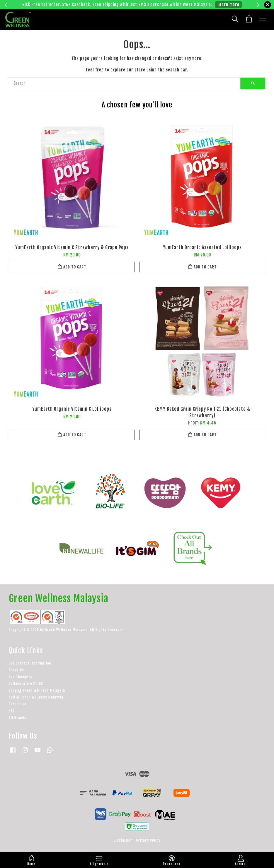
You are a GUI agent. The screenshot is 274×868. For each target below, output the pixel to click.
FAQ (12, 711)
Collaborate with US (26, 684)
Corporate (18, 704)
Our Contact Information (30, 663)
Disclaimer (123, 840)
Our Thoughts (21, 677)
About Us (16, 670)
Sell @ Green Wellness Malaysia (36, 697)
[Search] (125, 83)
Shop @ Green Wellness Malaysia (37, 690)
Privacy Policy (148, 840)
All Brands (18, 718)
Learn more (228, 5)
